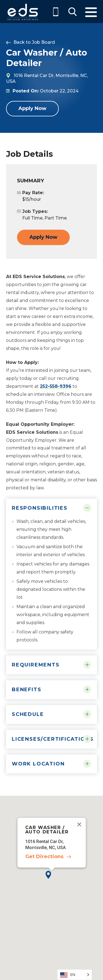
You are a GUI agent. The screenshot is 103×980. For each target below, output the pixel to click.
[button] (51, 879)
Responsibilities (40, 508)
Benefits (27, 690)
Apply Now (32, 108)
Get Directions (44, 857)
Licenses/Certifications (51, 739)
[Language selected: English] (75, 975)
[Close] (79, 825)
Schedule (28, 714)
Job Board (43, 42)
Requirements (36, 665)
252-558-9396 (56, 386)
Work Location (38, 764)
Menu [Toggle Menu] (91, 12)
